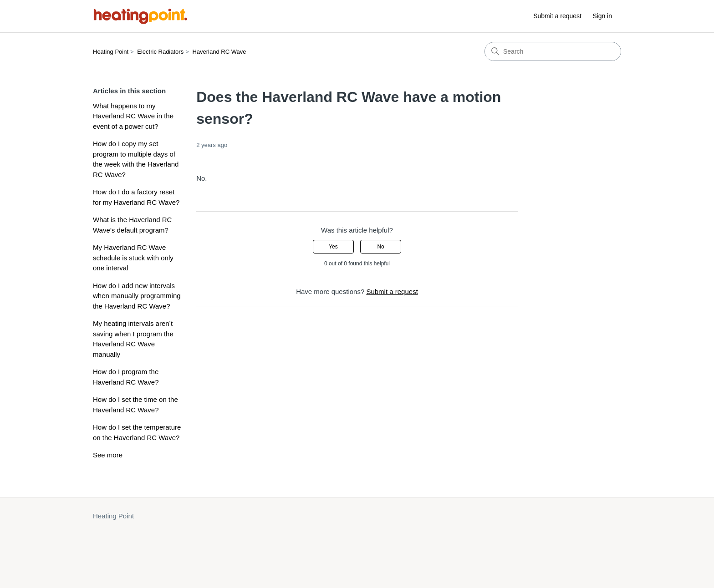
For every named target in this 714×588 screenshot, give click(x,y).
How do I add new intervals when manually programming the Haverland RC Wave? (137, 296)
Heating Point (111, 52)
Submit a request (557, 16)
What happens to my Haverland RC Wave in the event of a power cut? (133, 116)
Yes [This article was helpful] (333, 247)
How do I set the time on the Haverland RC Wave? (135, 405)
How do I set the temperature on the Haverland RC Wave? (137, 432)
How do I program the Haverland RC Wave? (126, 377)
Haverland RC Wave (219, 52)
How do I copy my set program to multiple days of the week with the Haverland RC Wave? (136, 159)
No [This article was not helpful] (380, 247)
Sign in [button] (602, 16)
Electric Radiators (160, 52)
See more (108, 455)
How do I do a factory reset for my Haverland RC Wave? (136, 197)
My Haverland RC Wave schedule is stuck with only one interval (133, 258)
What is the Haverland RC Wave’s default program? (132, 225)
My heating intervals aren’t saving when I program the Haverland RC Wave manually (133, 339)
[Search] (553, 51)
